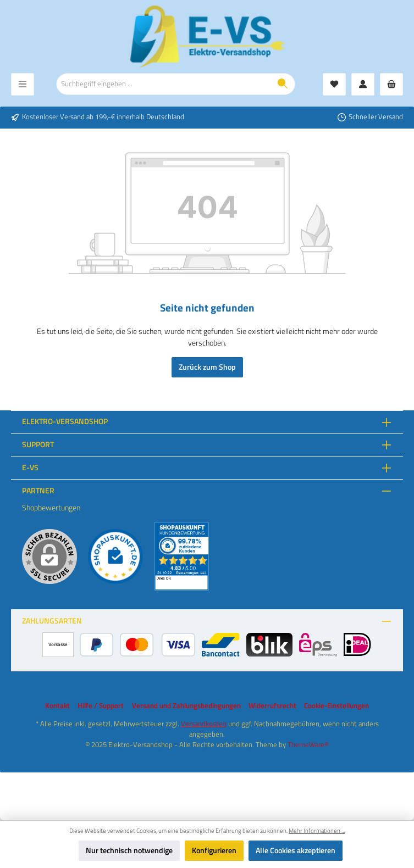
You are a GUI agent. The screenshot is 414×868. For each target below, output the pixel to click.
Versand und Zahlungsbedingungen (186, 706)
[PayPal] (96, 645)
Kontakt (57, 706)
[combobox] (164, 84)
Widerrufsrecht (272, 706)
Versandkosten (204, 724)
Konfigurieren (214, 850)
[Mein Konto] (363, 84)
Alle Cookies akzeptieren (296, 850)
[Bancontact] (221, 645)
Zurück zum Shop (207, 367)
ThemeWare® (308, 745)
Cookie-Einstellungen (336, 706)
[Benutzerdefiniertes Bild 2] (181, 556)
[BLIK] (269, 645)
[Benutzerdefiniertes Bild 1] (115, 557)
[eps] (318, 645)
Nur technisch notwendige (129, 850)
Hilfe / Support (101, 706)
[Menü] (23, 84)
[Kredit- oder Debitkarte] (157, 645)
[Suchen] (283, 84)
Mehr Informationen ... (317, 831)
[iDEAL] (357, 645)
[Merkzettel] (334, 84)
